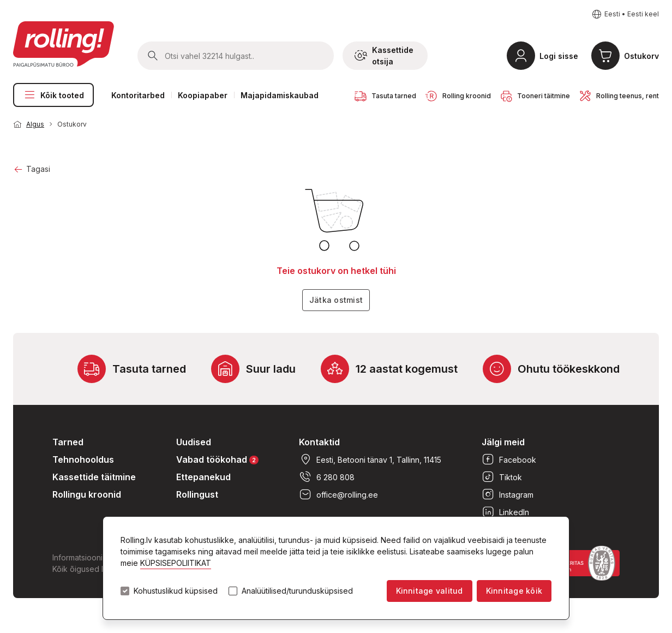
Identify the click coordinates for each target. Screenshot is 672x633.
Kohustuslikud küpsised (176, 591)
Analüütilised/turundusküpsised (297, 591)
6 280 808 (327, 477)
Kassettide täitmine (94, 477)
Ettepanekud (203, 477)
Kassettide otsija (384, 56)
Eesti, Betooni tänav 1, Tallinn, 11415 (370, 459)
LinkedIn (505, 512)
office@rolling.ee (338, 494)
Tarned (68, 442)
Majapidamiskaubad (280, 95)
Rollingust (197, 494)
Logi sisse (559, 56)
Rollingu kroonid (87, 494)
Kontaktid (319, 442)
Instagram (508, 494)
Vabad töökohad (217, 459)
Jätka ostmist (336, 300)
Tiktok (502, 477)
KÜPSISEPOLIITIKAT (176, 563)
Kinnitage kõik (514, 591)
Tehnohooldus (83, 459)
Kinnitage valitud (430, 591)
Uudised (194, 442)
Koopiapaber (203, 95)
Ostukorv (641, 56)
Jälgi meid (503, 442)
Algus (35, 124)
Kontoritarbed (138, 95)
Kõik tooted (53, 95)
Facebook (509, 459)
